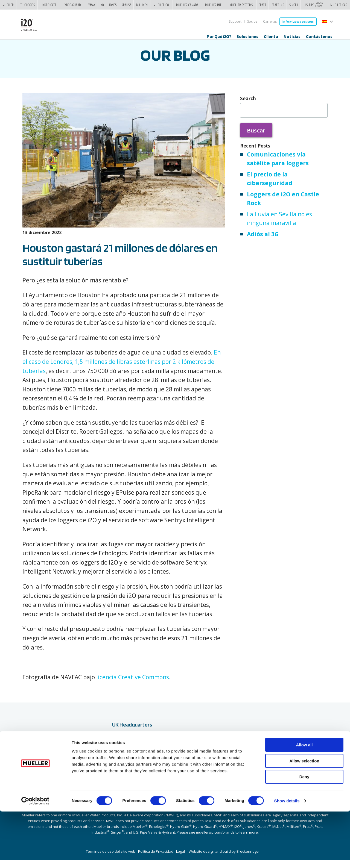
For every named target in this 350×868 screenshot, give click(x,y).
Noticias (292, 36)
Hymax (91, 5)
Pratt (262, 5)
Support (235, 21)
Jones (113, 5)
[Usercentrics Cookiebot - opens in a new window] (35, 857)
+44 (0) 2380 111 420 (133, 782)
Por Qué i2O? (219, 36)
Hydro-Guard (72, 5)
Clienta (271, 36)
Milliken (142, 5)
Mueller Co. (161, 5)
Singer (294, 5)
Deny (304, 833)
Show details (287, 857)
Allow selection (304, 817)
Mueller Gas (339, 5)
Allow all (304, 801)
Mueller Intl (214, 5)
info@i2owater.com (298, 21)
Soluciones (247, 36)
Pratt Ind (278, 5)
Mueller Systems (241, 5)
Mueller (8, 5)
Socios (252, 21)
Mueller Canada (187, 5)
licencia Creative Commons (133, 685)
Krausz (126, 5)
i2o (102, 5)
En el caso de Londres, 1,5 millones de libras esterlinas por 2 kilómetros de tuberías (122, 370)
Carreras (270, 21)
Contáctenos (319, 36)
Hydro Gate (49, 5)
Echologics (27, 5)
